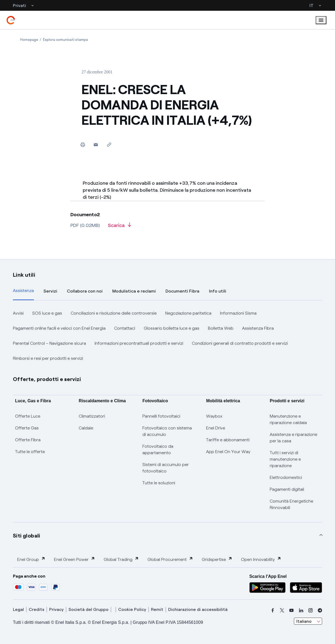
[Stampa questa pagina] (83, 145)
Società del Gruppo (89, 609)
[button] (96, 145)
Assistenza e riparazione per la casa (293, 438)
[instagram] (311, 610)
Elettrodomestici (286, 477)
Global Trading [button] (121, 559)
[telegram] (320, 610)
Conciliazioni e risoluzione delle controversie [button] (114, 313)
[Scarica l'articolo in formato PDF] (120, 227)
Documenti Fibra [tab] (182, 291)
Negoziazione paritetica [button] (188, 313)
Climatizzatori (92, 416)
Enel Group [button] (31, 559)
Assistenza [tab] (23, 291)
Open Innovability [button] (261, 559)
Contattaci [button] (125, 328)
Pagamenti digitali (287, 489)
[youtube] (291, 610)
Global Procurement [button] (170, 559)
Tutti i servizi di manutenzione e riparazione (285, 459)
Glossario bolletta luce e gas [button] (172, 328)
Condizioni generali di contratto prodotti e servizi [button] (240, 343)
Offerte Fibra (28, 440)
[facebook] (273, 610)
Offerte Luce (28, 416)
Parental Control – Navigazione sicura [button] (49, 343)
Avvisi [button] (18, 313)
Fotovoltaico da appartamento (158, 449)
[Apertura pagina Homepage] (29, 40)
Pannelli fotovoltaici (161, 416)
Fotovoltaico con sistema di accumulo (167, 431)
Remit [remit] (157, 609)
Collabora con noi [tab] (85, 291)
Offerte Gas (27, 428)
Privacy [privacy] (56, 609)
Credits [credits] (37, 609)
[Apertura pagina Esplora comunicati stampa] (65, 40)
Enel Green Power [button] (75, 559)
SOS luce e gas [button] (47, 313)
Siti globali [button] (27, 536)
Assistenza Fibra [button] (258, 328)
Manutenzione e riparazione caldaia (288, 419)
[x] (282, 610)
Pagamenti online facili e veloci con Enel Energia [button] (59, 328)
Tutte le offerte (30, 452)
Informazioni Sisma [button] (238, 313)
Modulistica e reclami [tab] (134, 291)
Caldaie (86, 428)
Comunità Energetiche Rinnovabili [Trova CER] (291, 504)
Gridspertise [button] (217, 559)
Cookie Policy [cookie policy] (132, 609)
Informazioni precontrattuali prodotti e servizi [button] (139, 343)
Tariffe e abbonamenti (228, 440)
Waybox (214, 416)
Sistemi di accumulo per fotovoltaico (166, 468)
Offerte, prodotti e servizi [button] (47, 379)
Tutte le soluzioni (159, 483)
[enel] (11, 20)
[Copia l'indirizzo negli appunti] (109, 145)
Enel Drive (216, 428)
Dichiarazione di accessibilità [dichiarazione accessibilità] (198, 609)
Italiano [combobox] (304, 621)
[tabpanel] (167, 336)
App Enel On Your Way (228, 452)
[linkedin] (301, 610)
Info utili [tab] (218, 291)
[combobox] (308, 621)
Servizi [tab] (50, 291)
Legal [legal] (18, 609)
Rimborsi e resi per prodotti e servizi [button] (48, 358)
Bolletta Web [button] (221, 328)
